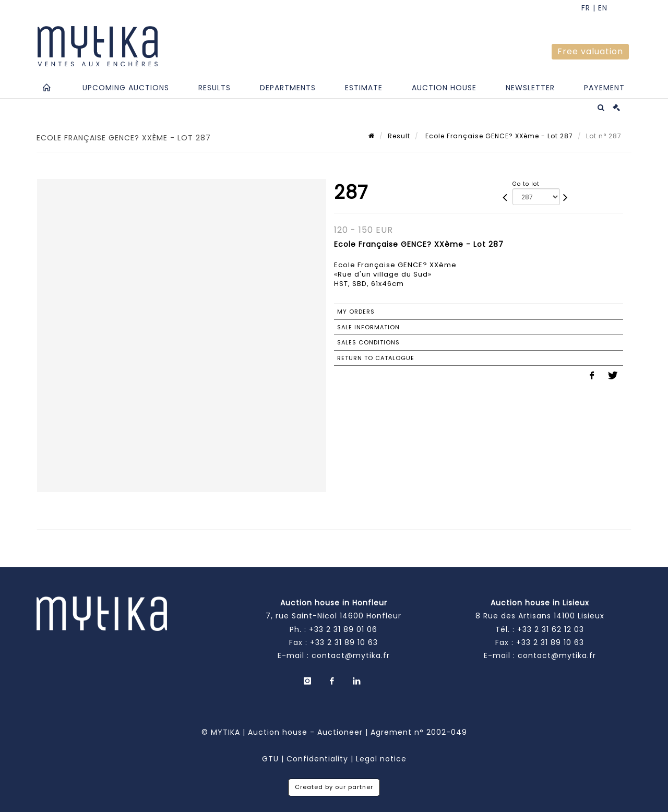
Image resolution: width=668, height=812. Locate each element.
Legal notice (381, 759)
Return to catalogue (376, 358)
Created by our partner (334, 787)
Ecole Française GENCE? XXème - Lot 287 (498, 136)
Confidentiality (317, 759)
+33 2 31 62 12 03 (551, 629)
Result (399, 136)
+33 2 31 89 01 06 (343, 629)
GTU (270, 759)
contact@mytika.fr (351, 655)
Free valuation (590, 51)
